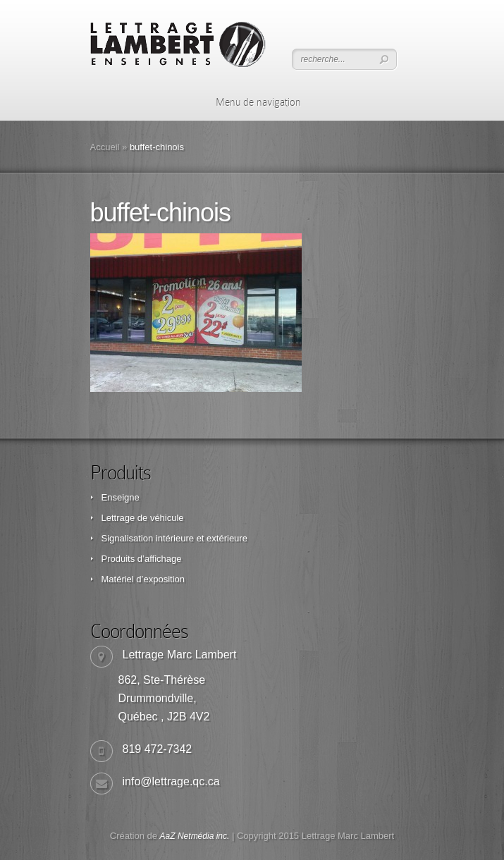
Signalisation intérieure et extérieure (174, 538)
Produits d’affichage (142, 559)
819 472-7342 (158, 749)
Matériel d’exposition (143, 579)
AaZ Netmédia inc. (195, 836)
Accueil (105, 147)
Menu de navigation (250, 102)
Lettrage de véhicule (143, 518)
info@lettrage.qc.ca (171, 781)
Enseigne (121, 497)
